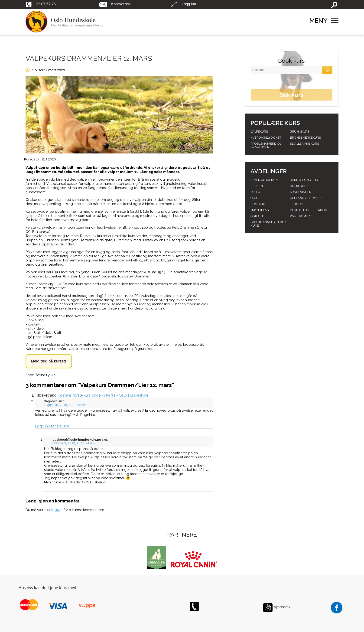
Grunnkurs (300, 132)
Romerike (258, 204)
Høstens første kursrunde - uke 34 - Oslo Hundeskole (103, 395)
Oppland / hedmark (306, 198)
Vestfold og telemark (308, 210)
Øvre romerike (302, 216)
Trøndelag (260, 210)
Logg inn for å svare (52, 426)
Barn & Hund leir (304, 180)
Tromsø (296, 204)
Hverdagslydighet (266, 138)
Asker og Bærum (264, 180)
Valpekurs (259, 132)
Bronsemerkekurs (305, 138)
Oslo (255, 198)
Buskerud (298, 186)
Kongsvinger (301, 192)
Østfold (257, 216)
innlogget (54, 510)
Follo (255, 192)
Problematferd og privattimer (266, 145)
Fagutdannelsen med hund (268, 224)
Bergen (257, 186)
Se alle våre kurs (304, 144)
